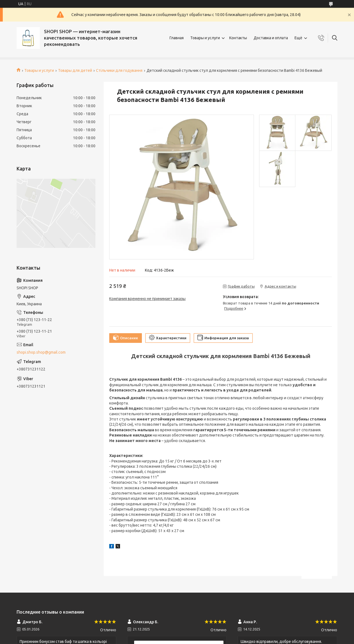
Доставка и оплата (271, 38)
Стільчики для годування (119, 70)
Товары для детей (75, 70)
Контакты (238, 38)
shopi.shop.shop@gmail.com (41, 352)
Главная (177, 38)
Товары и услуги (205, 38)
